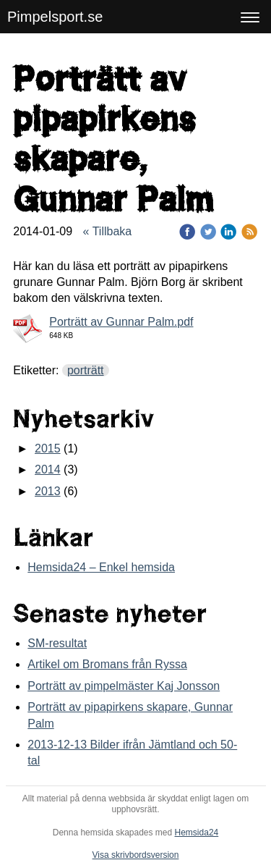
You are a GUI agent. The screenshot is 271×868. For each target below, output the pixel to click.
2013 (48, 491)
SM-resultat (57, 643)
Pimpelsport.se (55, 17)
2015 (48, 448)
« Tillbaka (108, 231)
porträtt (86, 370)
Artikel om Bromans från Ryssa (107, 664)
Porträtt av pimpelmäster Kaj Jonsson (124, 686)
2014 (48, 469)
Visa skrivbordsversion (136, 855)
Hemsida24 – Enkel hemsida (101, 567)
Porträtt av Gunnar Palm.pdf (121, 322)
